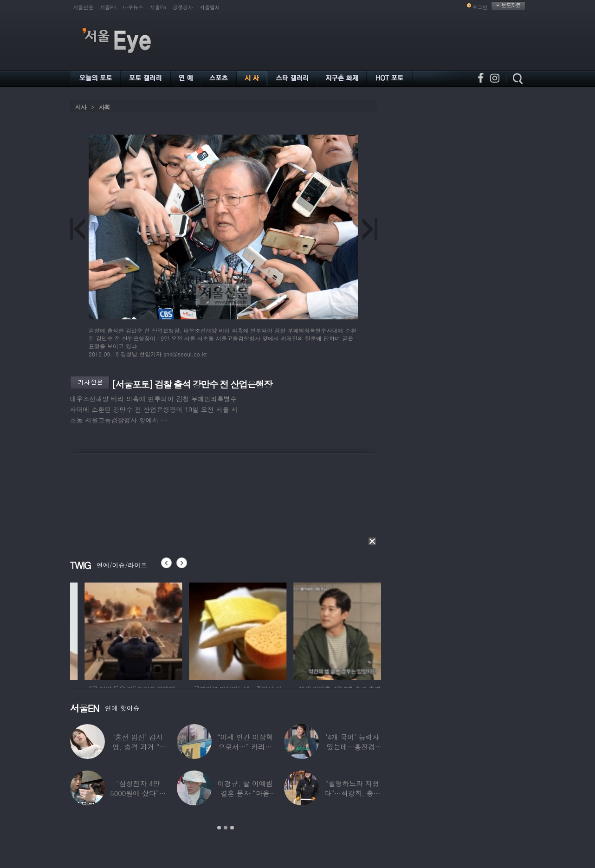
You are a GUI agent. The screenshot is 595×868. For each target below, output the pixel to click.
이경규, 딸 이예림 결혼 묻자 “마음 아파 (245, 793)
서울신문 (84, 7)
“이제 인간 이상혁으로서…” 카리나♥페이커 (245, 747)
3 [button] (232, 828)
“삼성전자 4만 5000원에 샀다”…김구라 (138, 793)
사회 (104, 107)
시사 (81, 107)
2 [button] (226, 828)
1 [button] (219, 828)
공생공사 (183, 7)
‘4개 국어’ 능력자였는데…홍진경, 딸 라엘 (352, 747)
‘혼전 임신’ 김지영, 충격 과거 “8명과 (138, 747)
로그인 (480, 7)
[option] (116, 630)
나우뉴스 (133, 7)
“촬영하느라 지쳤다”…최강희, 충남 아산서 (352, 793)
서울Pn (108, 7)
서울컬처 (210, 7)
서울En (158, 7)
